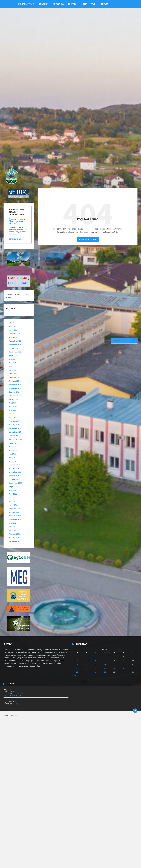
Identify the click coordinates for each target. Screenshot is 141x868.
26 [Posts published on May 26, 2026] (86, 672)
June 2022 (13, 494)
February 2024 (14, 421)
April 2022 (13, 501)
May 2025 (12, 366)
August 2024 (14, 399)
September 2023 (15, 439)
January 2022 (14, 512)
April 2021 (13, 527)
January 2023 (14, 468)
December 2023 (15, 428)
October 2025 (14, 348)
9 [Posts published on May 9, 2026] (123, 660)
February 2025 (14, 377)
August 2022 (14, 487)
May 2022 (12, 498)
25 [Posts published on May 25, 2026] (77, 672)
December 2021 (15, 516)
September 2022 (15, 483)
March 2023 (13, 461)
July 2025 (12, 359)
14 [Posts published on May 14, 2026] (105, 664)
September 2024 (15, 396)
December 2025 (15, 341)
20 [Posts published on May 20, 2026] (96, 668)
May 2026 (12, 323)
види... (9, 297)
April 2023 (13, 457)
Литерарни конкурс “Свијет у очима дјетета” (18, 221)
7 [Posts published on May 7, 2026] (105, 660)
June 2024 (13, 406)
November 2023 (15, 432)
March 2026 (13, 330)
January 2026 (14, 337)
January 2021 (14, 538)
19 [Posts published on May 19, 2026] (86, 668)
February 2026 (14, 334)
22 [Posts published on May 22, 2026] (114, 668)
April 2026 (13, 326)
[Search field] (124, 341)
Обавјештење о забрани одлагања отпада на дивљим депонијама (17, 231)
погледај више (15, 239)
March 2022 (13, 505)
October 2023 (14, 436)
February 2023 (14, 465)
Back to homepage (88, 239)
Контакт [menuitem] (104, 4)
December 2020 (15, 541)
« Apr (74, 675)
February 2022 (14, 508)
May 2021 (12, 523)
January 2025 (14, 381)
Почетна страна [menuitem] (26, 4)
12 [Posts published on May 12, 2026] (86, 664)
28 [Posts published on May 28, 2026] (105, 672)
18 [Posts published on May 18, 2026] (77, 668)
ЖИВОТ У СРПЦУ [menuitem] (88, 4)
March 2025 (13, 374)
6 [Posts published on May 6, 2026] (96, 660)
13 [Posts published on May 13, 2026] (96, 664)
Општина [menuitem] (43, 4)
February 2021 (14, 534)
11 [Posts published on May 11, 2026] (77, 664)
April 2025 (13, 370)
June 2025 (13, 363)
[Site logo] (11, 183)
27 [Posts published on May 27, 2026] (96, 672)
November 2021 (15, 519)
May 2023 (12, 454)
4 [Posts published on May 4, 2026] (77, 660)
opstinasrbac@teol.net (13, 695)
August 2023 (14, 443)
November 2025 (15, 345)
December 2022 (15, 472)
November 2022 (15, 476)
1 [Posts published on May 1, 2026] (114, 656)
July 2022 (12, 490)
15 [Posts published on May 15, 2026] (114, 664)
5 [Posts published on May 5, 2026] (86, 660)
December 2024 (15, 385)
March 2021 (13, 530)
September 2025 (15, 352)
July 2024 (12, 403)
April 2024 (13, 414)
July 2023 (12, 447)
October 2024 (14, 392)
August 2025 (14, 355)
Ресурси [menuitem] (72, 4)
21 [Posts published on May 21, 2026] (105, 668)
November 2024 (15, 388)
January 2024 (14, 425)
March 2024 (13, 417)
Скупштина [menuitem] (58, 4)
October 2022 (14, 479)
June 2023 (13, 450)
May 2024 (12, 410)
